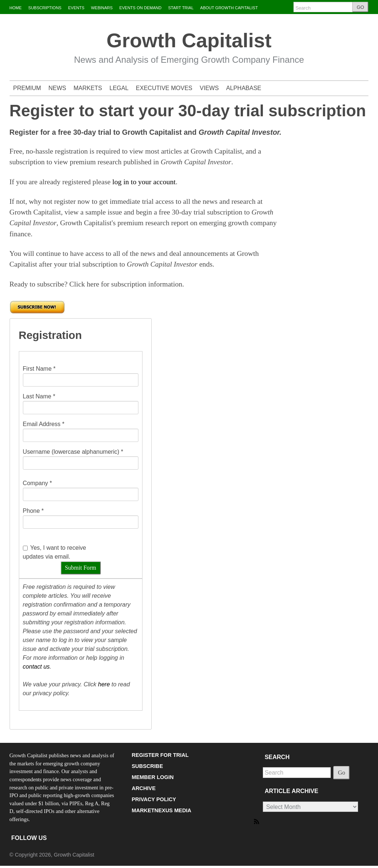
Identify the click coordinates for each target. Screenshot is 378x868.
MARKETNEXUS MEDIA (162, 810)
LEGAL (119, 88)
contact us (36, 667)
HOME (16, 8)
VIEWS (209, 88)
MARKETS (88, 88)
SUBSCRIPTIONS (45, 8)
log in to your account (144, 182)
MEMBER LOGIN (153, 777)
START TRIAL (181, 8)
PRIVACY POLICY (154, 799)
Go (341, 773)
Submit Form (81, 568)
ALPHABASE (244, 88)
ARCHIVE (144, 788)
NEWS (57, 88)
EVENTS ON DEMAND (140, 8)
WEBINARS (102, 8)
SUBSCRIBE (147, 766)
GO (360, 7)
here (104, 684)
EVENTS (76, 8)
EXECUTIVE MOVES (164, 88)
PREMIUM (27, 88)
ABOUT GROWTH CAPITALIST (229, 8)
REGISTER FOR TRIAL (160, 755)
